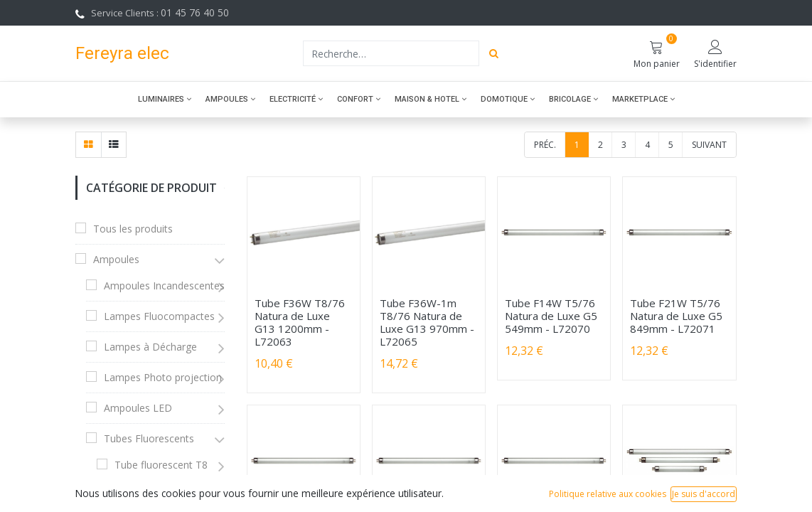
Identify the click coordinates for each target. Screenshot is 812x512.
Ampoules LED (138, 408)
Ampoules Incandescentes (164, 286)
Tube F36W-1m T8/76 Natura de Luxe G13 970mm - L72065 (427, 322)
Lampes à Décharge (150, 347)
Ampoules (116, 259)
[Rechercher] (494, 53)
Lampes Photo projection (163, 377)
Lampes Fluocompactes (159, 316)
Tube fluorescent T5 (161, 495)
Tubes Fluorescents (149, 438)
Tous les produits (133, 229)
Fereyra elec (122, 53)
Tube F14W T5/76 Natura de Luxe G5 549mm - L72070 (551, 316)
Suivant (709, 145)
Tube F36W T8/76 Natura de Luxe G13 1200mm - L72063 (300, 322)
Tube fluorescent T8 (161, 465)
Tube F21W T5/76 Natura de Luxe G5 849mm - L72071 (676, 316)
